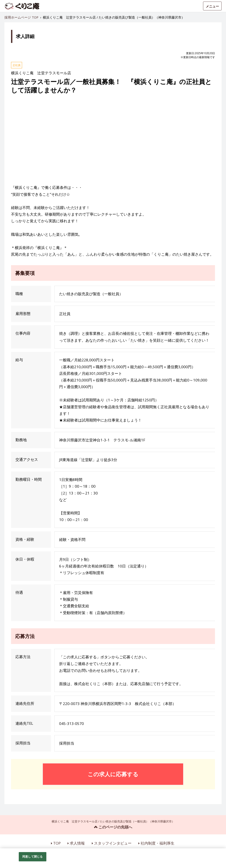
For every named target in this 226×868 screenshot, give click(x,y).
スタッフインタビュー (113, 843)
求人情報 (77, 843)
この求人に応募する (113, 774)
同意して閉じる (32, 857)
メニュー (212, 6)
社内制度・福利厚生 (157, 843)
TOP (57, 843)
